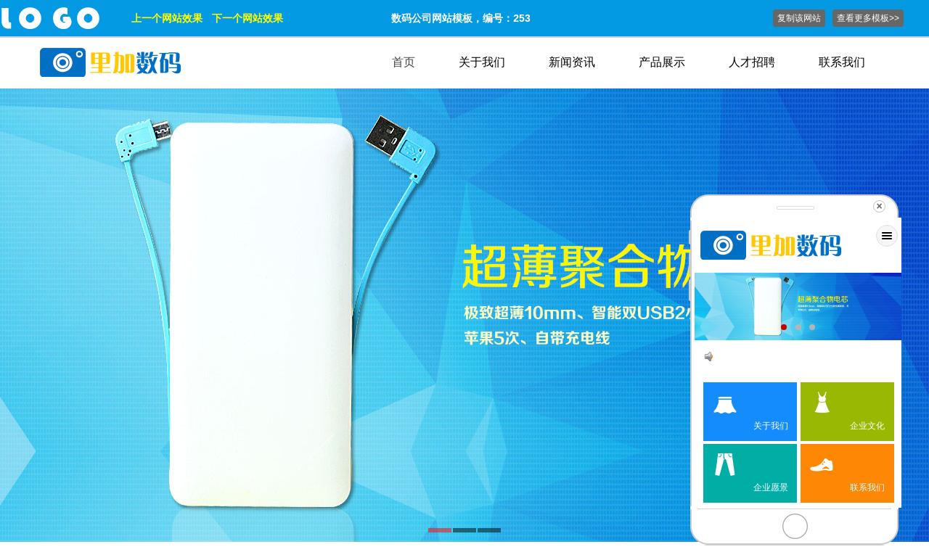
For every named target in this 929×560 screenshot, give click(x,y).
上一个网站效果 (167, 18)
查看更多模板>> (868, 18)
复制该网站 (799, 18)
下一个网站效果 (247, 18)
